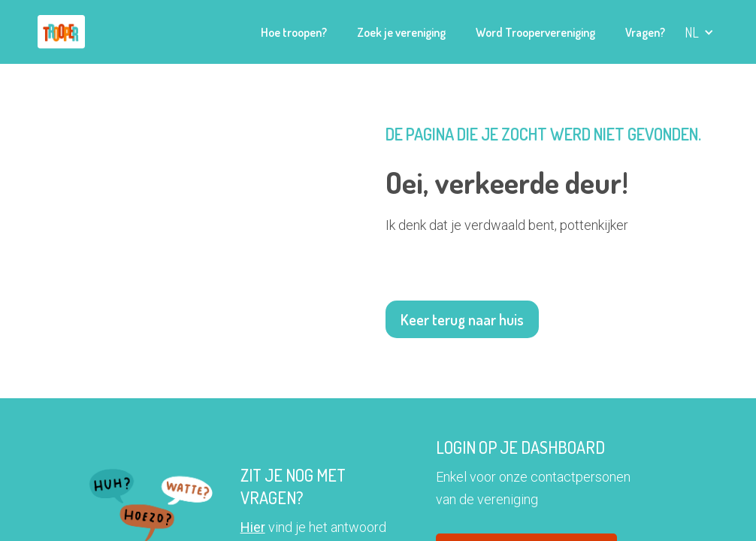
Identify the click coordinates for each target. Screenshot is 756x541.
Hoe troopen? (294, 32)
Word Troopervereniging (535, 32)
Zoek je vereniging (401, 32)
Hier (253, 527)
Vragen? (645, 32)
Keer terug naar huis (462, 319)
